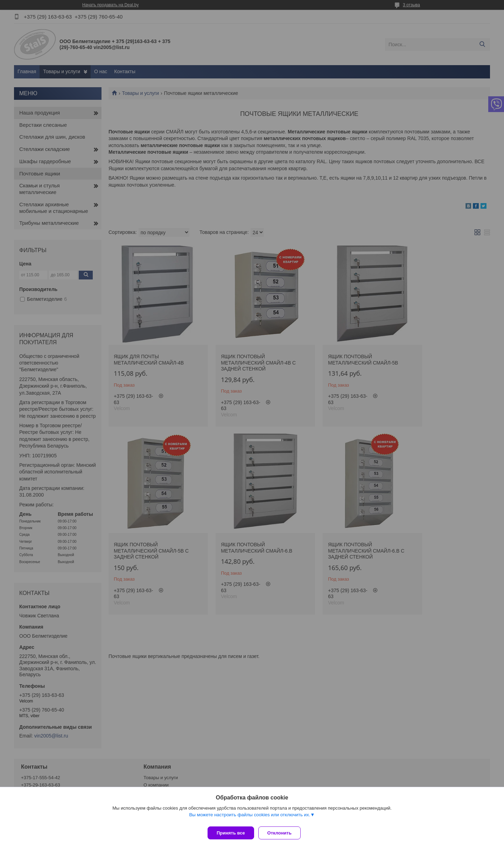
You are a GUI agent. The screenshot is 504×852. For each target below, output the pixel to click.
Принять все (231, 833)
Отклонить (282, 833)
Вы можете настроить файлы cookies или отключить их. (250, 818)
